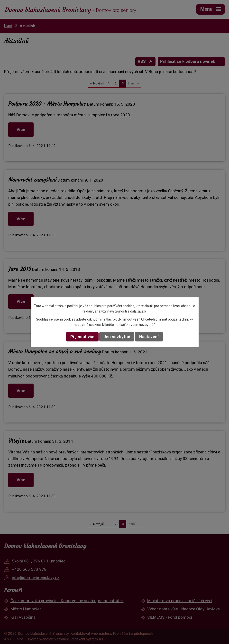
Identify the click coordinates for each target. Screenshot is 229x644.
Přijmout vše (82, 337)
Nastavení (149, 337)
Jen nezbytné (117, 337)
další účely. (138, 311)
